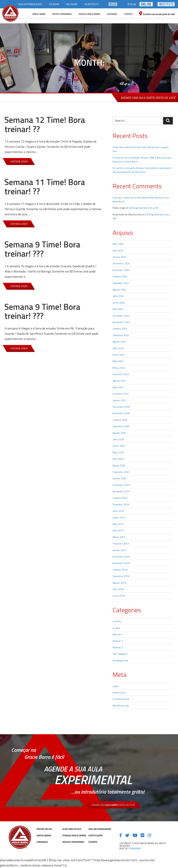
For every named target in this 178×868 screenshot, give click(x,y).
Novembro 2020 (121, 413)
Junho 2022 (119, 355)
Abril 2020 (118, 459)
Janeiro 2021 (119, 400)
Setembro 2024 (121, 283)
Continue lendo (21, 162)
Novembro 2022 (121, 322)
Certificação (95, 835)
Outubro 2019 (120, 498)
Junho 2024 (119, 303)
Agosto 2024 (119, 289)
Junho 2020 (119, 446)
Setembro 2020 (121, 426)
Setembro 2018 (121, 576)
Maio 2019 (118, 524)
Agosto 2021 (119, 381)
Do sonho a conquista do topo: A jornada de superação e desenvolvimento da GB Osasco (142, 170)
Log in (116, 686)
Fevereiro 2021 (121, 394)
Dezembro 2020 (121, 407)
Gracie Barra (44, 835)
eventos (117, 621)
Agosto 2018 (119, 583)
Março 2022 (119, 368)
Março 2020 (119, 465)
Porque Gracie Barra (74, 835)
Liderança (42, 842)
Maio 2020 (118, 452)
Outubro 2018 (120, 570)
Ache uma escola (72, 829)
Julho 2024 (118, 296)
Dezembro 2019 (121, 485)
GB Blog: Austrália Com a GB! (144, 208)
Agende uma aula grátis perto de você (148, 98)
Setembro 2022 (121, 335)
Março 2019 (119, 537)
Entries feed (119, 692)
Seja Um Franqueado (100, 829)
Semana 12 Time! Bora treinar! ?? (45, 124)
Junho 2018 (119, 596)
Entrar (132, 4)
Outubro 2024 (120, 276)
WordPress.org (121, 706)
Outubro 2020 (120, 420)
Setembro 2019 (121, 504)
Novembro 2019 (121, 491)
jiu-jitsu (116, 628)
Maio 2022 (118, 361)
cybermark (134, 848)
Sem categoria (120, 654)
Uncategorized (120, 660)
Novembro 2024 (121, 270)
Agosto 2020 (119, 433)
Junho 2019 (119, 518)
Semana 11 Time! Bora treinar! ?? (45, 187)
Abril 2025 (118, 250)
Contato (93, 842)
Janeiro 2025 (119, 257)
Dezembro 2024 (121, 263)
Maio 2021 (118, 387)
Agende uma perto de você (113, 805)
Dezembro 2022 (121, 316)
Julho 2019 (118, 511)
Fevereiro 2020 (121, 472)
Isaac (115, 197)
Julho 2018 (118, 589)
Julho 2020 (118, 439)
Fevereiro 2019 (121, 544)
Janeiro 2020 (119, 478)
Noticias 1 (118, 634)
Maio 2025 (118, 244)
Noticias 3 (118, 647)
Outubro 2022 (120, 329)
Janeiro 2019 (119, 550)
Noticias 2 (118, 641)
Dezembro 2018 (121, 557)
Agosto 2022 (119, 342)
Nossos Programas (73, 842)
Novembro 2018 (121, 563)
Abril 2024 (118, 309)
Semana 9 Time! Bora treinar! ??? (42, 249)
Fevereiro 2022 (121, 374)
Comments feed (121, 699)
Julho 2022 (118, 348)
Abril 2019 (118, 530)
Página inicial (44, 829)
